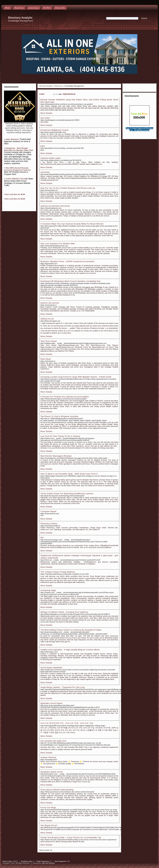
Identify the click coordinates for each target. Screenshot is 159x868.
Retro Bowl (46, 359)
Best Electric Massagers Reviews (56, 456)
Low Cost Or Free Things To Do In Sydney (60, 436)
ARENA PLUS (47, 319)
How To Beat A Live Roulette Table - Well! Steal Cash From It (69, 474)
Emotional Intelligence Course (54, 130)
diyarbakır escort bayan (51, 703)
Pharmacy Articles (49, 524)
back (43, 146)
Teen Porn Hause (49, 341)
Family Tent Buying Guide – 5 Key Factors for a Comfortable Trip (71, 837)
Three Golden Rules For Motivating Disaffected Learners (67, 494)
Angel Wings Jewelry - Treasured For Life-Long (63, 687)
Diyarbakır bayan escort (52, 772)
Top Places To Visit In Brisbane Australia (59, 416)
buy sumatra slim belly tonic (53, 741)
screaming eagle (48, 590)
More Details (46, 113)
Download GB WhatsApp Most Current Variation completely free (70, 281)
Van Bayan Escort (49, 825)
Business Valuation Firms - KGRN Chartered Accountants (67, 261)
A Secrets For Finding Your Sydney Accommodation (65, 397)
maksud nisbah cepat (50, 158)
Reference (59, 86)
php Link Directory (48, 863)
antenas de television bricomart (55, 206)
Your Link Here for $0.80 (15, 194)
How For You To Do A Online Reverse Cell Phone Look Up (68, 188)
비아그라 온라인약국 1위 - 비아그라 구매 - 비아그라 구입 (67, 723)
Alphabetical (69, 94)
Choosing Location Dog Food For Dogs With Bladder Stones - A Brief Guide (76, 377)
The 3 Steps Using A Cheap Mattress (58, 572)
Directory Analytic (46, 86)
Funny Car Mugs (48, 807)
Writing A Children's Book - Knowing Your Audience (64, 612)
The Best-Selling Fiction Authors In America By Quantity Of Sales (71, 630)
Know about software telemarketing (57, 790)
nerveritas (45, 172)
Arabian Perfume (48, 757)
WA (42, 538)
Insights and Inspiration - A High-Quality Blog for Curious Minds (70, 650)
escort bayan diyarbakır (51, 668)
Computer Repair (48, 511)
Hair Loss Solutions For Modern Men (58, 244)
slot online (45, 118)
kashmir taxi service (50, 303)
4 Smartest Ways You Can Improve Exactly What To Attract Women (72, 224)
